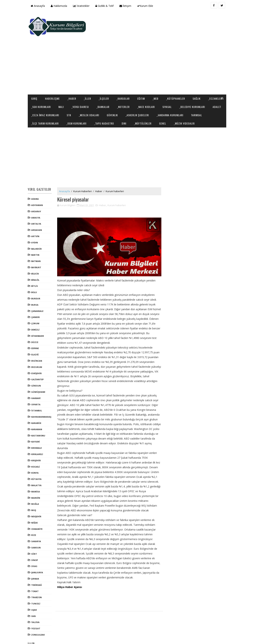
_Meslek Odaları (139, 91)
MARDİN (37, 483)
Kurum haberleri (116, 176)
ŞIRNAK (36, 564)
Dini (178, 100)
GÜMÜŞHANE (39, 377)
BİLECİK (36, 259)
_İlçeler (105, 75)
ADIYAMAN (38, 190)
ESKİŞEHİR (37, 358)
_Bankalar (125, 83)
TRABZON (37, 582)
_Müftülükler (197, 100)
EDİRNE (36, 333)
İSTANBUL (37, 395)
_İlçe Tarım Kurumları (99, 100)
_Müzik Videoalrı (43, 108)
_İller (88, 75)
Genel (217, 100)
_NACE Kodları (168, 83)
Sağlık (197, 75)
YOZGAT (37, 613)
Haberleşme (53, 75)
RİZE (35, 520)
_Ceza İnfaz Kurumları (96, 91)
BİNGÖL (36, 265)
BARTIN (36, 240)
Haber (100, 176)
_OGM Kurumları (130, 100)
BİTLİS (35, 271)
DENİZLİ (36, 315)
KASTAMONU (39, 420)
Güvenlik (163, 91)
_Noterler (146, 83)
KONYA (36, 458)
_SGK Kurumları (63, 83)
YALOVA (36, 607)
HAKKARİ (37, 383)
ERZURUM (38, 352)
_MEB (156, 75)
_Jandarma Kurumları (45, 100)
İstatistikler (82, 6)
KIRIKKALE (37, 433)
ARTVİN (36, 221)
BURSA (36, 290)
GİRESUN (37, 371)
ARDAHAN (37, 215)
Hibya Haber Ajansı (70, 571)
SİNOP (35, 545)
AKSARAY (37, 196)
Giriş (35, 75)
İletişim (126, 6)
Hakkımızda (60, 6)
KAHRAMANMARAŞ (42, 402)
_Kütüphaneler (176, 75)
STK (119, 91)
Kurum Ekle (146, 6)
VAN (34, 601)
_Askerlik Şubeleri (188, 91)
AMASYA (37, 203)
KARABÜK (37, 408)
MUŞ (35, 495)
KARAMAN (38, 414)
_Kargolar (124, 75)
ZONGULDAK (39, 620)
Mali (84, 83)
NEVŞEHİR (37, 501)
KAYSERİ (36, 427)
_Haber (73, 75)
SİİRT (35, 539)
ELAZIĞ (36, 339)
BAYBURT (37, 252)
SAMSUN (37, 532)
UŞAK (35, 595)
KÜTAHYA (37, 464)
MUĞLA (36, 489)
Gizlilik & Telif (105, 6)
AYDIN (35, 227)
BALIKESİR (37, 234)
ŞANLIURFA (38, 557)
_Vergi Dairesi (103, 83)
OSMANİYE (38, 514)
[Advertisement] (158, 42)
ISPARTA (37, 389)
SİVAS (35, 551)
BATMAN (37, 246)
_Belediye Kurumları (45, 91)
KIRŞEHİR (37, 445)
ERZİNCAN (38, 346)
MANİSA (36, 476)
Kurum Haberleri (83, 176)
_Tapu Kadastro (158, 100)
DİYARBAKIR (39, 321)
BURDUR (37, 283)
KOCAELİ (36, 451)
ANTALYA (37, 209)
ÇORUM (36, 308)
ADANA (36, 184)
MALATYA (37, 470)
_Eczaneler (39, 83)
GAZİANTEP (38, 364)
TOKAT (36, 576)
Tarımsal (72, 100)
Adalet (70, 91)
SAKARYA (37, 526)
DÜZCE (36, 327)
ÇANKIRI (36, 302)
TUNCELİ (37, 588)
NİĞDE (35, 508)
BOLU (35, 277)
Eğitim (142, 75)
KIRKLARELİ (38, 439)
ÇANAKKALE (38, 296)
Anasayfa (39, 6)
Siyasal (189, 83)
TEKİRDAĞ (37, 570)
